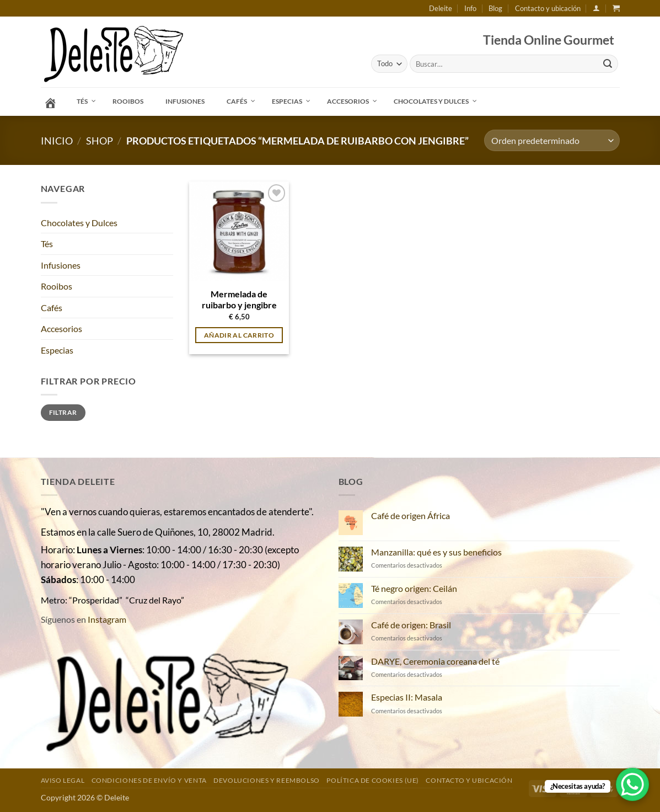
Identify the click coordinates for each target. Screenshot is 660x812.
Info (470, 8)
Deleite (441, 8)
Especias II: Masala (407, 697)
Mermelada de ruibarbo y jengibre (239, 300)
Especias (57, 350)
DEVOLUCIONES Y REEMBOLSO (267, 780)
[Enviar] (608, 64)
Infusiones (61, 265)
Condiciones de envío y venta (149, 780)
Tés (47, 244)
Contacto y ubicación (548, 8)
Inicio (57, 141)
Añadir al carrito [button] (239, 335)
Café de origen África (411, 515)
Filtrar (63, 412)
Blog (495, 8)
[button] (596, 8)
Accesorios (61, 328)
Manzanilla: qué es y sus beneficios (436, 552)
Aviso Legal (63, 780)
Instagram (107, 619)
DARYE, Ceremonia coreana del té (435, 661)
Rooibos (57, 286)
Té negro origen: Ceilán (414, 588)
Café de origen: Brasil (411, 625)
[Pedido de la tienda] (552, 140)
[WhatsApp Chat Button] (632, 784)
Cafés (52, 308)
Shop (100, 141)
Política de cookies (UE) (373, 780)
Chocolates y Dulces (79, 223)
